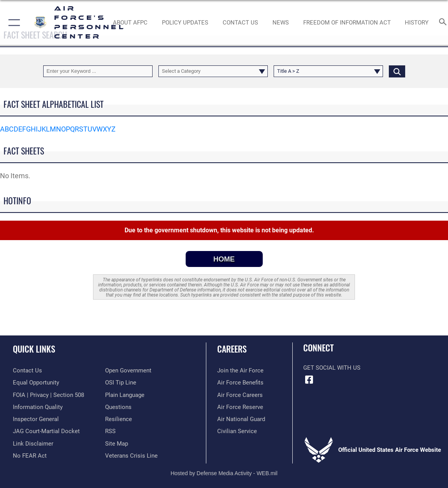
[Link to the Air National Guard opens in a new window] (241, 419)
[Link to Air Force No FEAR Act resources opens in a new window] (30, 456)
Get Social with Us (332, 368)
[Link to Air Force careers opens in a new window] (240, 395)
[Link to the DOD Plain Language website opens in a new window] (125, 395)
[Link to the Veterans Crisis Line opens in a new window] (131, 456)
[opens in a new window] (118, 407)
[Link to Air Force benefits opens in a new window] (240, 383)
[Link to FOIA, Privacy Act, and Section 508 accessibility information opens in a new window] (48, 395)
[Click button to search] (397, 71)
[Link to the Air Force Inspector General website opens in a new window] (36, 419)
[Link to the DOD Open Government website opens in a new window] (128, 370)
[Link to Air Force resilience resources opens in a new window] (119, 419)
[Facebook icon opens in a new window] (309, 380)
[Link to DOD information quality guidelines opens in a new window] (38, 407)
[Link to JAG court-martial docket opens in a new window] (46, 431)
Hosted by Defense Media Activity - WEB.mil (224, 473)
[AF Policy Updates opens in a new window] (185, 23)
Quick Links (34, 349)
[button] (13, 23)
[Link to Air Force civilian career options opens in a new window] (237, 431)
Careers (232, 349)
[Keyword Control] (98, 71)
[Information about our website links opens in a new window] (33, 444)
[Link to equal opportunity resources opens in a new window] (36, 383)
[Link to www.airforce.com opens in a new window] (240, 370)
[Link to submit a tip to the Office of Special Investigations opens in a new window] (121, 383)
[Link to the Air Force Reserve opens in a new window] (240, 407)
